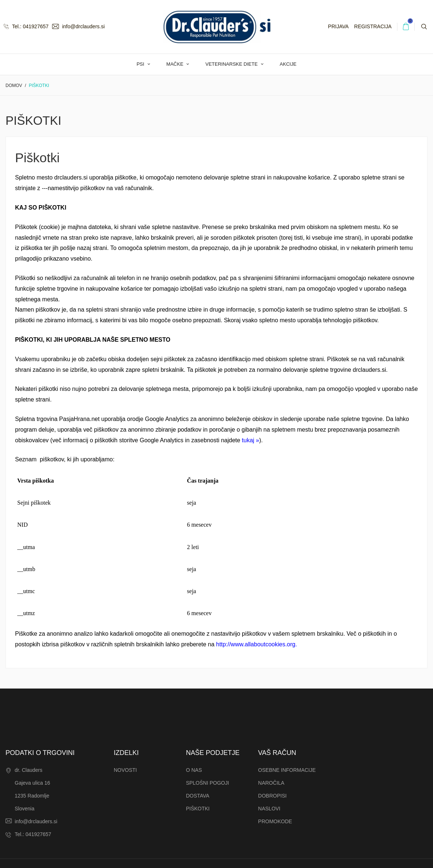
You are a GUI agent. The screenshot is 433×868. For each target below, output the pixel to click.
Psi (141, 64)
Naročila (271, 783)
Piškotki (198, 809)
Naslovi (269, 809)
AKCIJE (288, 64)
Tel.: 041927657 (26, 26)
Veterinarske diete (232, 64)
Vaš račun (277, 753)
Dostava (198, 796)
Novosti (125, 770)
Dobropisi (272, 796)
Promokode (275, 821)
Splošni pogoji (208, 783)
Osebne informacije (287, 770)
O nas (194, 770)
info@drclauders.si (78, 26)
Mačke (175, 64)
